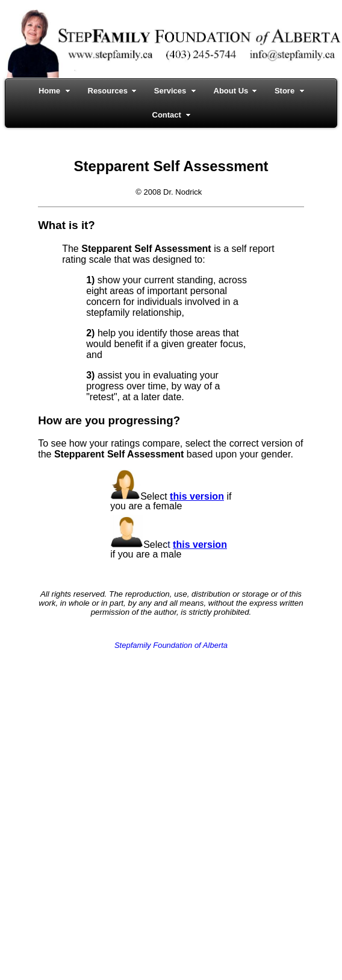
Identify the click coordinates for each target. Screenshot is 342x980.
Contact (167, 115)
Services (170, 91)
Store (284, 91)
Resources (108, 91)
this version (197, 496)
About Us (231, 91)
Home (49, 91)
